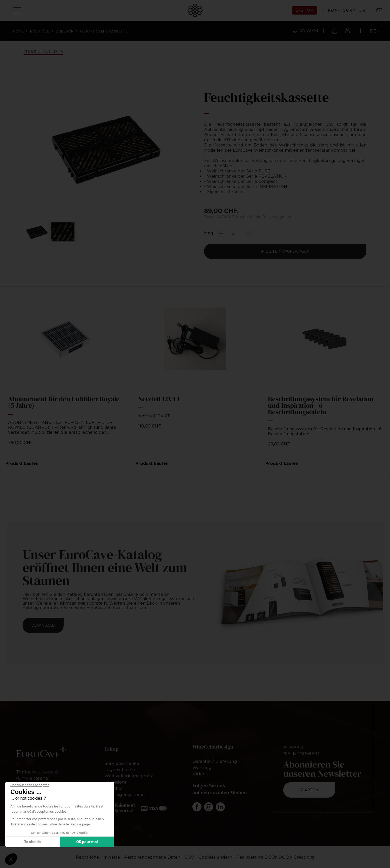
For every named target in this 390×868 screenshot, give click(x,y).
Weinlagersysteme (125, 794)
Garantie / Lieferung (215, 761)
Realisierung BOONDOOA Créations (275, 857)
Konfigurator (347, 10)
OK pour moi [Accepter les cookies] (87, 842)
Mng (209, 233)
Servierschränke (122, 763)
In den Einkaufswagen (285, 251)
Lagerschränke (120, 770)
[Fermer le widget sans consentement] (30, 785)
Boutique (40, 31)
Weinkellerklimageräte (129, 776)
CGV (189, 857)
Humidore (115, 782)
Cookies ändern (215, 857)
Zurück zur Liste (43, 51)
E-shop (305, 10)
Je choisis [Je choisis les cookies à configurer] (32, 842)
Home (18, 31)
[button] (11, 859)
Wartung (202, 767)
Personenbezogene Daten (153, 857)
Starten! (309, 790)
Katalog (309, 31)
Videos (200, 774)
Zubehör (65, 31)
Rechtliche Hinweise (99, 857)
